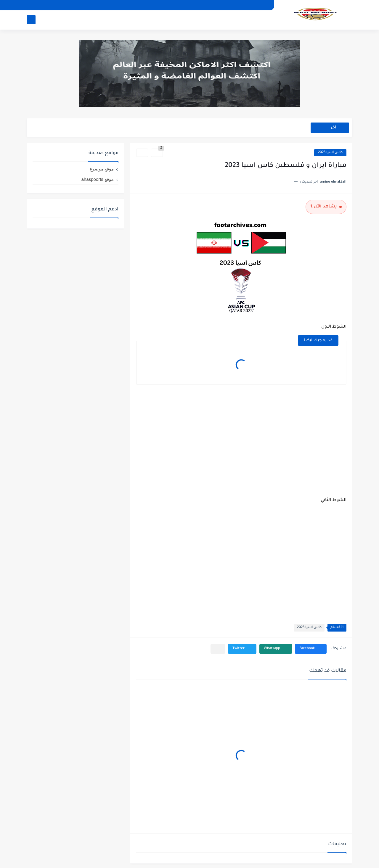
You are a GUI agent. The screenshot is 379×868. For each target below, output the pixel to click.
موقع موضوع (102, 169)
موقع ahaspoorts (98, 179)
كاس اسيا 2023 (330, 153)
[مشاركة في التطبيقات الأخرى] (218, 649)
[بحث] (31, 20)
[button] (311, 649)
